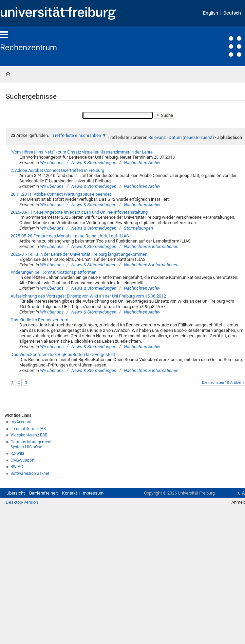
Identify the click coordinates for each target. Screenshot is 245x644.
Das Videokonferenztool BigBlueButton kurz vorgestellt (63, 354)
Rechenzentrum (29, 48)
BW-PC (17, 467)
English (211, 13)
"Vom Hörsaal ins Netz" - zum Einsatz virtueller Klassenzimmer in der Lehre (82, 152)
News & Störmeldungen (94, 163)
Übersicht (16, 493)
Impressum (92, 493)
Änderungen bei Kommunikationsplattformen (53, 272)
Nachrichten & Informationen (151, 246)
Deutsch (232, 13)
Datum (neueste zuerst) (191, 137)
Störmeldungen (138, 228)
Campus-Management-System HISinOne (32, 444)
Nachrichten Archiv (142, 163)
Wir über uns (52, 163)
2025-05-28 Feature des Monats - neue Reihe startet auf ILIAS (70, 236)
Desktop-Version (22, 502)
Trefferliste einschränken (77, 135)
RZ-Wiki (17, 453)
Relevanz (157, 137)
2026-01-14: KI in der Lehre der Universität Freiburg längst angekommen (79, 254)
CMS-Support (23, 460)
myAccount (21, 422)
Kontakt (70, 493)
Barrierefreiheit (43, 493)
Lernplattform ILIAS (28, 429)
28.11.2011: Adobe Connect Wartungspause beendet (61, 194)
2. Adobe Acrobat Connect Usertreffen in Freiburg (57, 170)
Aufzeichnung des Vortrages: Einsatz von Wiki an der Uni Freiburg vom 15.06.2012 (88, 296)
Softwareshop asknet (30, 473)
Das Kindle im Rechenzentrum (39, 320)
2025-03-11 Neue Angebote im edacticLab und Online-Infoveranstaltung (79, 212)
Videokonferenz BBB (29, 435)
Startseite (8, 74)
